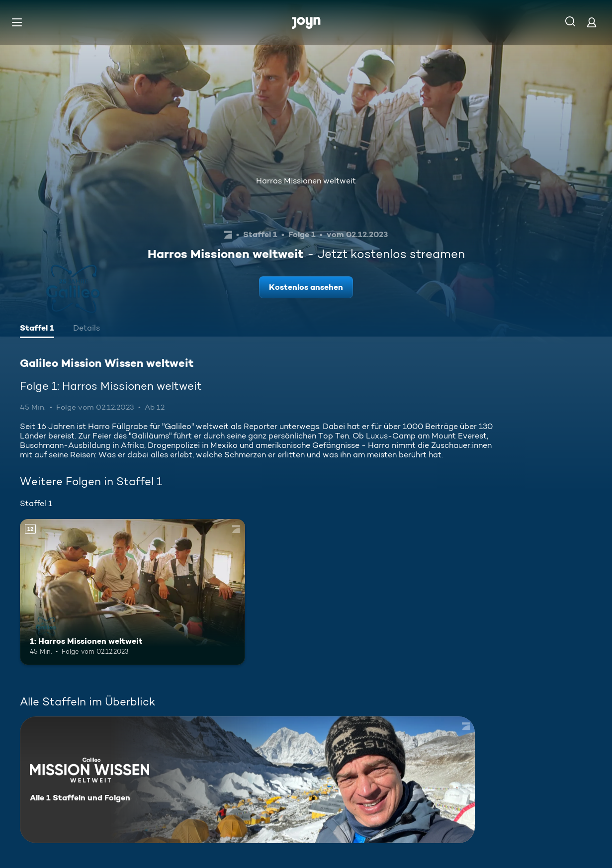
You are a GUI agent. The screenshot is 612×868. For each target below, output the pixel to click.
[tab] (37, 329)
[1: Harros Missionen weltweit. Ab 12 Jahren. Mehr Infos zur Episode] (132, 592)
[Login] (592, 22)
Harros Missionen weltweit (306, 181)
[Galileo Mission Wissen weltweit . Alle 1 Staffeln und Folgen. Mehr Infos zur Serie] (247, 780)
